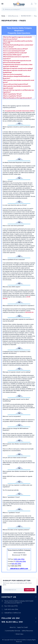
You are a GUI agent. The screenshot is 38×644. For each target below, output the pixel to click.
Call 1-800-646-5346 (11, 609)
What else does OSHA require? (12, 55)
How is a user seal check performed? (14, 51)
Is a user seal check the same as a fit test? (16, 49)
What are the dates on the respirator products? (18, 98)
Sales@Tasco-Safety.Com (13, 613)
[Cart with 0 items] (35, 4)
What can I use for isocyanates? (13, 74)
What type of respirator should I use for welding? (18, 68)
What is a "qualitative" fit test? (13, 96)
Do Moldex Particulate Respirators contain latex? (18, 45)
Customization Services (13, 631)
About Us (13, 627)
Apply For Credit (22, 627)
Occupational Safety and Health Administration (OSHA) (19, 111)
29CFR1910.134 (29, 312)
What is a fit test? (9, 47)
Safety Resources (27, 631)
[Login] (32, 4)
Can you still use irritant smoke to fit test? (16, 84)
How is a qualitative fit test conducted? (15, 53)
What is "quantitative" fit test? (12, 94)
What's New (19, 634)
